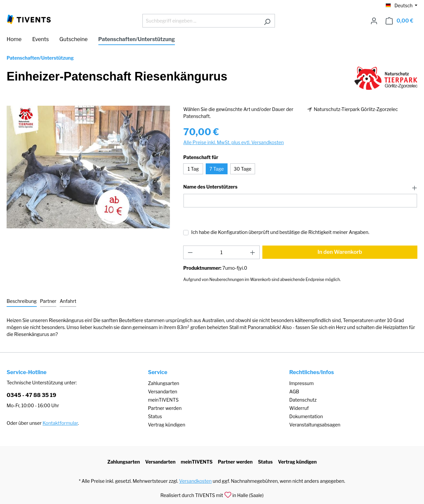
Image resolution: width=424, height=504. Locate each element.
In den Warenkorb (340, 252)
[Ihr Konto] (374, 21)
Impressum (301, 383)
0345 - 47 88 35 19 (31, 395)
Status (155, 416)
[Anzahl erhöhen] (253, 252)
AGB (294, 392)
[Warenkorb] (399, 21)
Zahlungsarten (164, 383)
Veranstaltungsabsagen (315, 425)
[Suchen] (267, 21)
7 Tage (216, 169)
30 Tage (243, 169)
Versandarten (163, 392)
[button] (300, 187)
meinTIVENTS (163, 400)
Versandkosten (195, 481)
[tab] (22, 301)
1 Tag (193, 169)
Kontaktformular (60, 423)
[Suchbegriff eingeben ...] (201, 21)
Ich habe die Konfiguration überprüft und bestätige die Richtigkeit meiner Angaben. (280, 232)
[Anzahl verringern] (190, 252)
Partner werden (165, 408)
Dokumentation (306, 416)
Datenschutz (303, 400)
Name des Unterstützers (210, 187)
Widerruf (299, 408)
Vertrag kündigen (167, 425)
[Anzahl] (221, 252)
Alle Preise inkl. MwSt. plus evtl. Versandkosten (233, 142)
